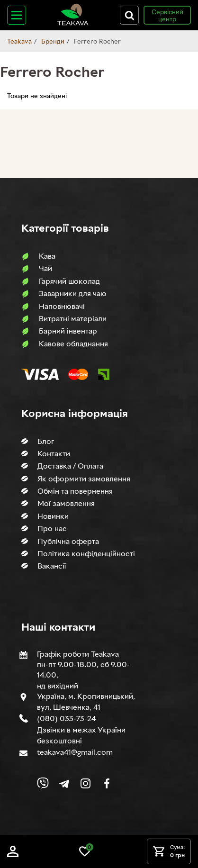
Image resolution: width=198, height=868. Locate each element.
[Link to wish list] (85, 854)
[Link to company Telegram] (64, 783)
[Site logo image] (73, 23)
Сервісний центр (167, 15)
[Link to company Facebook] (107, 783)
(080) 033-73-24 (66, 718)
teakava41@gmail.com (75, 752)
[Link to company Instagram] (85, 783)
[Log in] (13, 854)
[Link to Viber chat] (43, 783)
